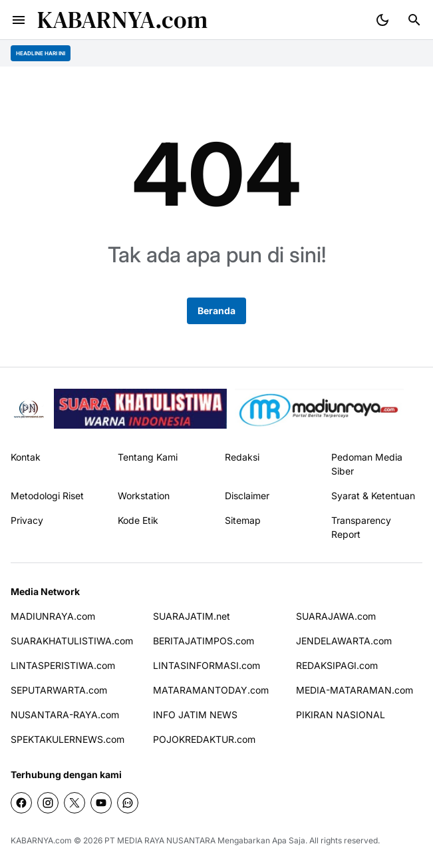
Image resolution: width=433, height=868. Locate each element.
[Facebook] (21, 803)
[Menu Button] (19, 20)
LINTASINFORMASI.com (207, 665)
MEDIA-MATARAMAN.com (355, 690)
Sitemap (243, 520)
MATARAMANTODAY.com (211, 690)
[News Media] (320, 409)
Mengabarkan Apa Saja (261, 840)
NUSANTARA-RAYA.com (65, 715)
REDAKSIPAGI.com (337, 665)
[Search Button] (414, 20)
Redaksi (242, 457)
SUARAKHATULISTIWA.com (72, 641)
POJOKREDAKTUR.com (204, 739)
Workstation (144, 496)
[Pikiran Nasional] (28, 409)
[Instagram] (48, 803)
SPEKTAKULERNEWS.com (68, 739)
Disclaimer (247, 496)
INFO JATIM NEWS (195, 715)
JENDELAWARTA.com (344, 641)
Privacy (27, 520)
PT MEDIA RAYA (134, 840)
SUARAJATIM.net (192, 616)
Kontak (26, 457)
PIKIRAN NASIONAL (341, 715)
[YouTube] (101, 803)
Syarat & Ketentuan (373, 496)
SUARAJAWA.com (336, 616)
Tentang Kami (148, 457)
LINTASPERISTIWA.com (63, 665)
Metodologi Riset (47, 496)
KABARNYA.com (122, 20)
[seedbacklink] (140, 409)
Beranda (216, 311)
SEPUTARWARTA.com (59, 690)
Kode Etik (138, 520)
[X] (74, 803)
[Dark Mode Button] (382, 20)
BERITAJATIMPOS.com (204, 641)
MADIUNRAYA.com (53, 616)
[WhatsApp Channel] (128, 803)
